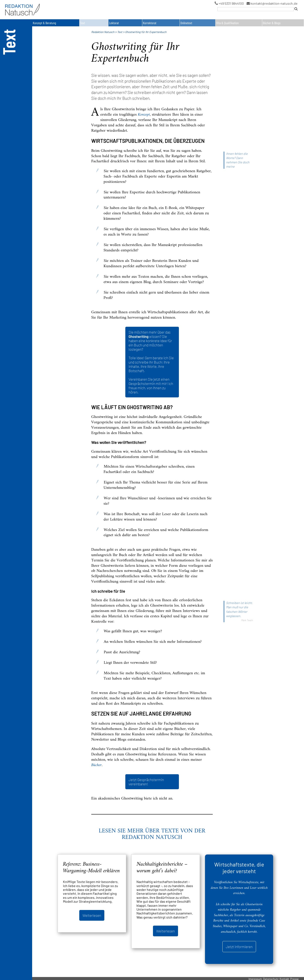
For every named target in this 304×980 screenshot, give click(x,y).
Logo (8, 4)
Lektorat (114, 23)
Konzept (144, 115)
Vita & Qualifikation (227, 23)
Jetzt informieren (239, 947)
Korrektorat (150, 23)
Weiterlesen (92, 915)
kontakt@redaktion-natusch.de (272, 3)
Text (83, 23)
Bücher (97, 765)
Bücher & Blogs (272, 23)
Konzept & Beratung (44, 23)
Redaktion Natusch (103, 32)
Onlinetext (186, 23)
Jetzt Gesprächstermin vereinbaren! (146, 782)
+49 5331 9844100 (229, 3)
